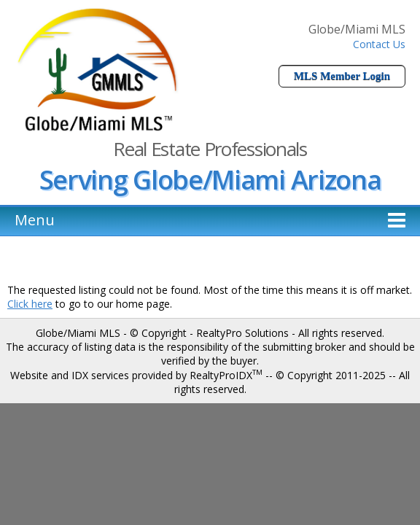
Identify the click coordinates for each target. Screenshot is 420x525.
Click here (30, 304)
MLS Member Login (342, 76)
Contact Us (379, 44)
